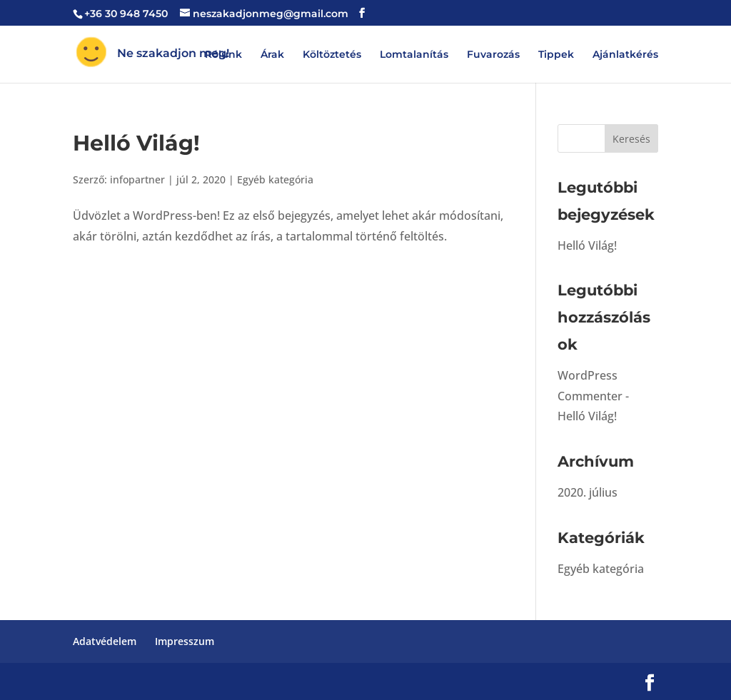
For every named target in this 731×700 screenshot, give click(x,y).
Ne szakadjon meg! (172, 53)
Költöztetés (332, 55)
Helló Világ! (136, 143)
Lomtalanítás (414, 55)
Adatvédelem (105, 641)
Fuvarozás (493, 55)
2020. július (588, 492)
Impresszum (185, 641)
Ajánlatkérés (625, 55)
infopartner (137, 179)
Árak (272, 55)
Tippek (556, 55)
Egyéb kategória (275, 179)
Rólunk (223, 55)
